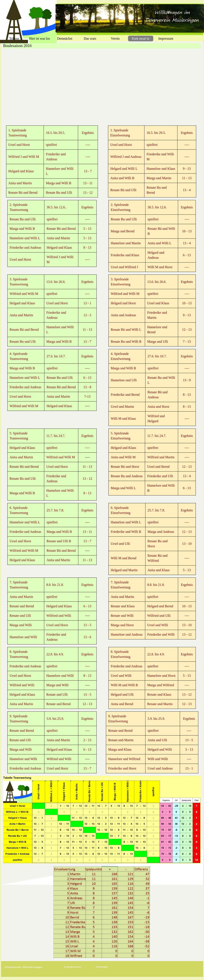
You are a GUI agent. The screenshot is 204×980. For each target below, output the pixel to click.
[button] (73, 967)
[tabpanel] (52, 161)
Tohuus (14, 39)
